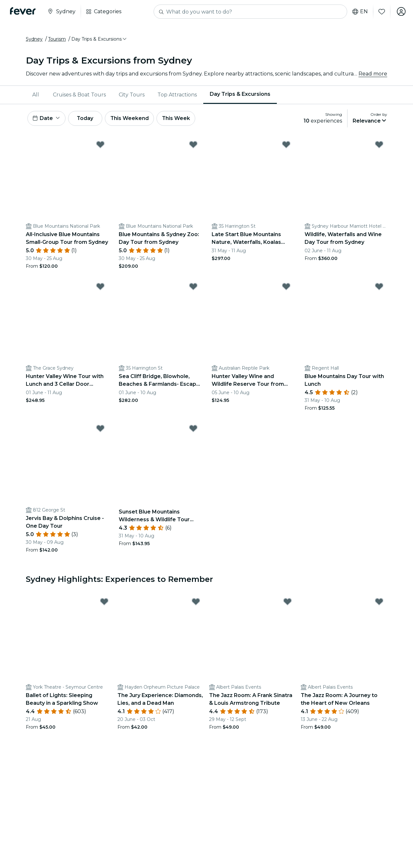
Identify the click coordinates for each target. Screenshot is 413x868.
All (36, 95)
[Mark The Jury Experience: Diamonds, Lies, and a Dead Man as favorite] (196, 603)
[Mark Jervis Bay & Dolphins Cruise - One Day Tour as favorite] (100, 429)
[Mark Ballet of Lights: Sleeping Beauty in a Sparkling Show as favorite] (104, 603)
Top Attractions (177, 95)
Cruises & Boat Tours (79, 95)
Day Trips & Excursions (240, 95)
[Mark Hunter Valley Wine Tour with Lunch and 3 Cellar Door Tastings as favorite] (100, 287)
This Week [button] (179, 119)
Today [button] (86, 119)
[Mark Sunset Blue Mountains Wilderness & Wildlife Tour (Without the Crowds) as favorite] (193, 429)
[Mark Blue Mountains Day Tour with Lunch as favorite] (379, 287)
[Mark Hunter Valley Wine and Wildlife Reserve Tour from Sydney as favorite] (286, 287)
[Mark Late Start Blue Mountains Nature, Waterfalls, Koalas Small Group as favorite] (286, 145)
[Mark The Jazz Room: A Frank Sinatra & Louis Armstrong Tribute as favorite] (287, 603)
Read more (373, 74)
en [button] (359, 12)
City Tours (132, 95)
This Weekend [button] (132, 119)
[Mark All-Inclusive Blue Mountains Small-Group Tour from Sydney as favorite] (100, 145)
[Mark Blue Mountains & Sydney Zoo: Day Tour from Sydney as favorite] (193, 145)
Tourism (57, 40)
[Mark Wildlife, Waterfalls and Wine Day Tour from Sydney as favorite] (379, 145)
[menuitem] (36, 95)
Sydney (34, 40)
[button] (99, 40)
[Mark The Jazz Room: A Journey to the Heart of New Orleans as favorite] (379, 603)
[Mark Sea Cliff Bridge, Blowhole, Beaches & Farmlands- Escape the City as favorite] (193, 287)
